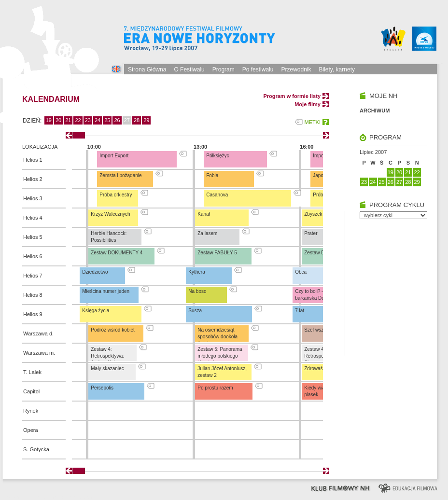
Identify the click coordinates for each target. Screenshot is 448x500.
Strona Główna (147, 69)
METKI (312, 122)
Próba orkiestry (116, 195)
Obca (301, 272)
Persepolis (102, 388)
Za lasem (207, 233)
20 (58, 120)
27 (399, 182)
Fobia (212, 175)
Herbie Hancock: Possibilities (109, 237)
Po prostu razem (215, 388)
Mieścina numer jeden (106, 291)
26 (117, 120)
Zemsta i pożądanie (120, 175)
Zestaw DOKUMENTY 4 (117, 253)
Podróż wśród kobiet (113, 330)
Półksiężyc (217, 156)
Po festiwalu (258, 69)
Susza (195, 311)
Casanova (217, 195)
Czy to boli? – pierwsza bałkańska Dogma (320, 295)
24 (98, 120)
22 (78, 120)
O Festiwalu (189, 69)
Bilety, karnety (337, 69)
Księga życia (96, 311)
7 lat (300, 311)
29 (146, 120)
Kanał (204, 214)
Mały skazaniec (107, 368)
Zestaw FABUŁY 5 (217, 253)
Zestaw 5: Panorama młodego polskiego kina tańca (220, 356)
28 (137, 120)
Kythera (196, 272)
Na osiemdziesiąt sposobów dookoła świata (217, 337)
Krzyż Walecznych (110, 214)
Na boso (197, 291)
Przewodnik (296, 69)
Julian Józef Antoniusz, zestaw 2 (222, 372)
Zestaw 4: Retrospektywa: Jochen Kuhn (107, 356)
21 (68, 120)
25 (107, 120)
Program (224, 69)
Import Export (114, 156)
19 (49, 120)
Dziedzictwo (95, 272)
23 (88, 120)
